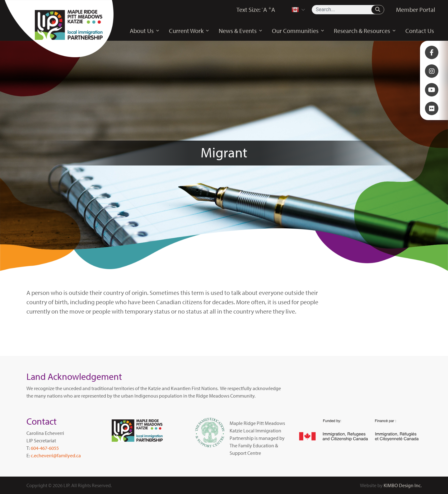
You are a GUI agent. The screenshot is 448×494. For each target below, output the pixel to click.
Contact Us (420, 31)
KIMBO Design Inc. (403, 485)
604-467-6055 (45, 448)
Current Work (189, 31)
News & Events (241, 31)
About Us (145, 31)
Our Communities (298, 31)
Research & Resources (365, 31)
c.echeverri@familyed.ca (56, 455)
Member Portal (416, 9)
